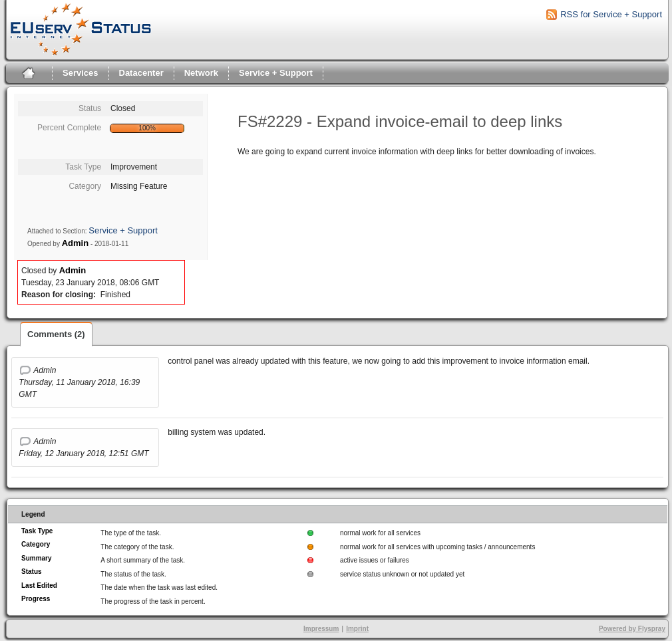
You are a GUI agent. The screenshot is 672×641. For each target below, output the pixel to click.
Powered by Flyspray (632, 629)
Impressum (321, 629)
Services (81, 73)
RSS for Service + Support (611, 14)
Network (201, 73)
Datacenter (141, 73)
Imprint (357, 629)
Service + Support (276, 73)
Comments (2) (56, 334)
